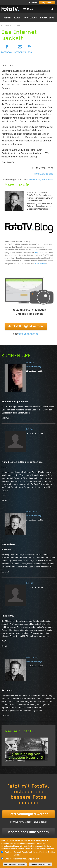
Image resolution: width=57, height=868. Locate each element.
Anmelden (33, 2)
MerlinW (30, 363)
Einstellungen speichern (41, 864)
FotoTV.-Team (41, 264)
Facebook (7, 52)
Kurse (17, 18)
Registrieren (47, 2)
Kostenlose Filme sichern (28, 832)
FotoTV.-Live (30, 18)
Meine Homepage (34, 366)
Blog (19, 26)
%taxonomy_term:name (41, 179)
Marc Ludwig (32, 512)
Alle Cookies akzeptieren (15, 864)
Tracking (8, 852)
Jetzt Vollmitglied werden (26, 326)
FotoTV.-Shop (47, 18)
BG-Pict (30, 429)
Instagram (20, 52)
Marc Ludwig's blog (43, 174)
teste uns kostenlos (28, 334)
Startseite (7, 26)
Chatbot (8, 859)
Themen (7, 18)
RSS (30, 52)
